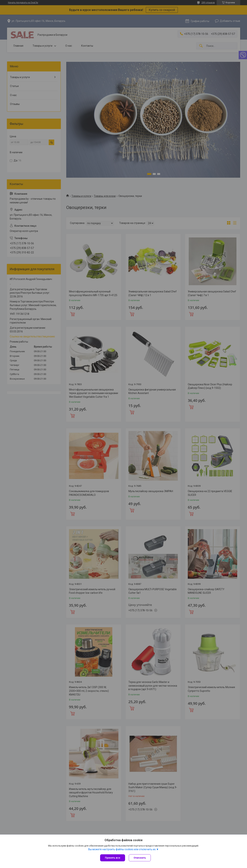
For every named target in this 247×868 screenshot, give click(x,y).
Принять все (113, 858)
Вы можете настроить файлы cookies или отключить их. (122, 849)
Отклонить (140, 858)
